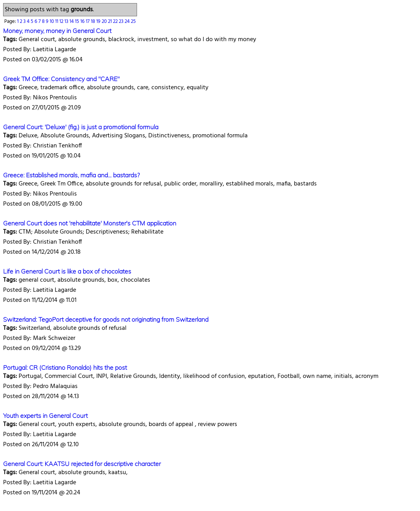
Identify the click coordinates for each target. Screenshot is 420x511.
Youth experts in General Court (45, 416)
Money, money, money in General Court (57, 31)
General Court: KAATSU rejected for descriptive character (82, 464)
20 (105, 22)
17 (88, 22)
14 (72, 22)
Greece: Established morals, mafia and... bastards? (71, 175)
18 (94, 22)
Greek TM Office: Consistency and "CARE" (61, 79)
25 (133, 22)
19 (99, 22)
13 (67, 22)
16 (83, 22)
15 (78, 22)
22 (116, 22)
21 (110, 22)
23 (122, 22)
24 (128, 22)
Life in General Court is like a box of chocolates (67, 271)
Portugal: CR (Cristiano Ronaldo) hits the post (65, 367)
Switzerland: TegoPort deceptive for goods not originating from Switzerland (106, 319)
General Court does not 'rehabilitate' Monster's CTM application (90, 223)
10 (52, 22)
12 (62, 22)
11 (57, 22)
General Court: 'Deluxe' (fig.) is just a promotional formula (81, 127)
